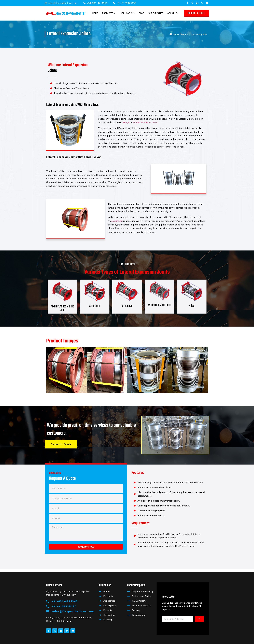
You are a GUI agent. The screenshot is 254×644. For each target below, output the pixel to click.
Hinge (126, 122)
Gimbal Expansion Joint (145, 122)
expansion (117, 221)
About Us (174, 13)
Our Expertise (156, 13)
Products (109, 13)
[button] (175, 435)
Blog (142, 13)
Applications (128, 13)
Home (95, 13)
